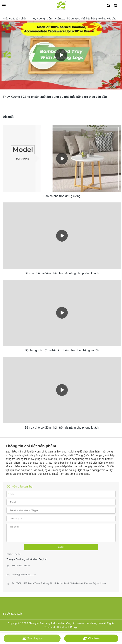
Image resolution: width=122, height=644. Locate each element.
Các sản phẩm (19, 19)
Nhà (5, 19)
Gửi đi (61, 547)
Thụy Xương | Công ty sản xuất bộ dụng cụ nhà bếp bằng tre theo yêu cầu (73, 19)
